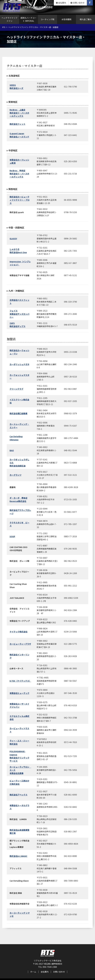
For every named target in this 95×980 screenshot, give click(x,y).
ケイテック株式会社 (18, 632)
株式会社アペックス (18, 795)
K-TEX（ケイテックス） (20, 681)
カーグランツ (16, 475)
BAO (12, 450)
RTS (4, 27)
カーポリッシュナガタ (19, 364)
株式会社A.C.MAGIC (18, 856)
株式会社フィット (18, 124)
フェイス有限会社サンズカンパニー (19, 314)
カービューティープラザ (20, 644)
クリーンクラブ (16, 389)
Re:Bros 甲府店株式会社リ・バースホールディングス (19, 174)
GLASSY (13, 239)
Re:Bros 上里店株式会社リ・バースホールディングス (19, 113)
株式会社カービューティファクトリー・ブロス (19, 200)
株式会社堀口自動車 (18, 413)
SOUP (12, 536)
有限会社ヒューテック (19, 693)
